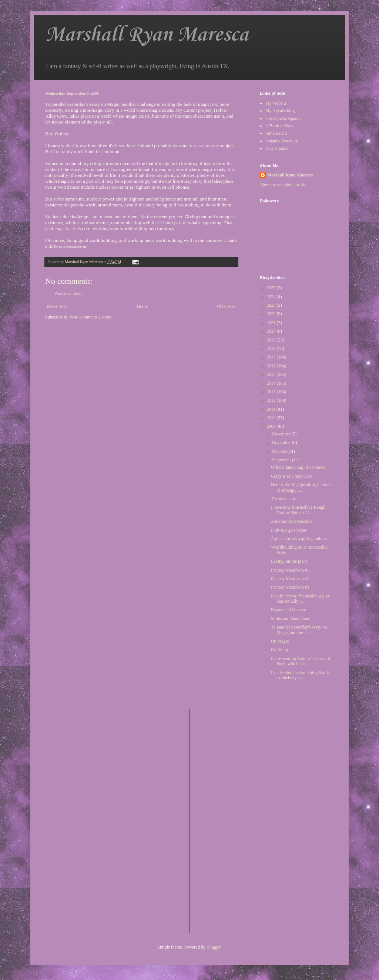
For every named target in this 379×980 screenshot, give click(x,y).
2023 (272, 305)
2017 (272, 357)
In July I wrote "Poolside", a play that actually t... (300, 599)
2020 (272, 331)
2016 (272, 366)
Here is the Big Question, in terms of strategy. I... (301, 487)
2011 (272, 409)
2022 (272, 314)
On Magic (280, 641)
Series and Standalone (291, 619)
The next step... (285, 499)
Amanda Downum (282, 141)
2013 (272, 392)
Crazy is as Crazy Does (292, 476)
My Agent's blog (280, 111)
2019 (272, 340)
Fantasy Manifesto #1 (290, 587)
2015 (272, 374)
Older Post (226, 306)
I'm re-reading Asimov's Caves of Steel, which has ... (301, 661)
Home (142, 306)
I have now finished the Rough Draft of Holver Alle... (298, 510)
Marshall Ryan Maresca (147, 35)
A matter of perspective (292, 521)
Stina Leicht (276, 133)
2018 (272, 348)
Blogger (214, 947)
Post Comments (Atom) (91, 317)
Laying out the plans (289, 561)
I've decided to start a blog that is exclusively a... (300, 675)
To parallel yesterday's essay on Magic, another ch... (299, 630)
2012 (272, 400)
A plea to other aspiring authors (299, 539)
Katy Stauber (277, 148)
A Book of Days (280, 126)
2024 (272, 297)
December (282, 434)
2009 (272, 426)
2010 (272, 418)
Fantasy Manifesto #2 (290, 579)
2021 (272, 323)
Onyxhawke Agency (284, 118)
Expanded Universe (288, 610)
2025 (272, 288)
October (280, 451)
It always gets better (289, 530)
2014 (272, 383)
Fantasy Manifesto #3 (290, 570)
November (282, 442)
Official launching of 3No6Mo (298, 467)
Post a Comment (69, 293)
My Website (276, 103)
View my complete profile (283, 185)
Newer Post (57, 306)
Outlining (279, 650)
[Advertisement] (225, 820)
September (282, 460)
